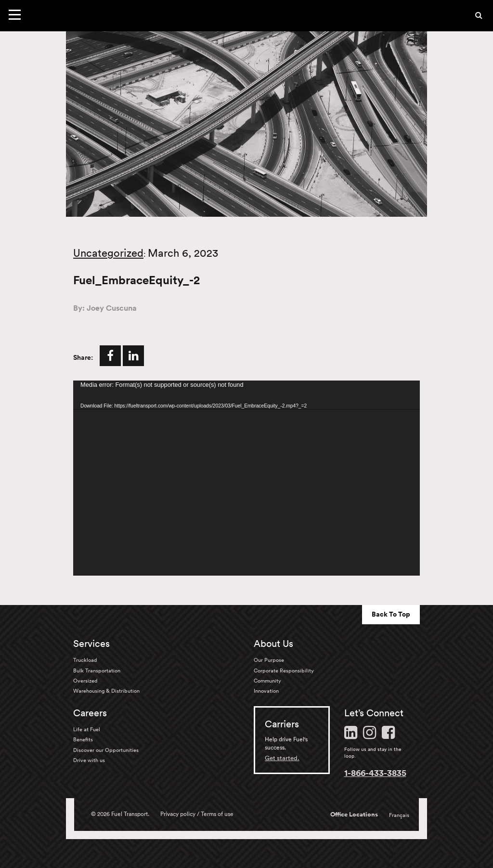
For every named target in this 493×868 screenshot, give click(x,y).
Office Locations (354, 815)
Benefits (83, 739)
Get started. (282, 758)
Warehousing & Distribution (106, 691)
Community (267, 681)
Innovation (266, 691)
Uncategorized (108, 253)
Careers (90, 713)
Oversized (85, 681)
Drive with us (89, 760)
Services (91, 644)
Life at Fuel (87, 729)
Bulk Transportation (97, 671)
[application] (246, 478)
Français (399, 815)
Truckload (85, 660)
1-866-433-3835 (375, 773)
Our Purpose (269, 660)
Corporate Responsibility (284, 671)
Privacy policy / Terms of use (197, 814)
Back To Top (391, 614)
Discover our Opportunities (106, 750)
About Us (273, 644)
